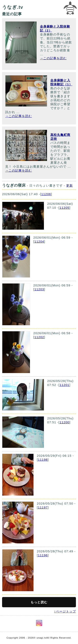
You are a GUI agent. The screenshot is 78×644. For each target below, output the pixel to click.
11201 (64, 385)
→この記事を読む (53, 58)
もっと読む (39, 602)
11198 (43, 460)
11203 (39, 289)
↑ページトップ (65, 611)
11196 (43, 555)
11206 (46, 194)
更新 (69, 185)
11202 (39, 337)
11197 (43, 507)
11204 (39, 241)
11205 (64, 208)
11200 (64, 422)
